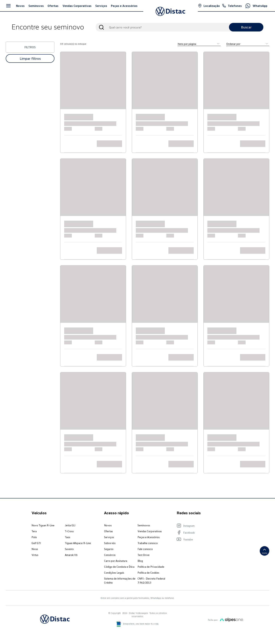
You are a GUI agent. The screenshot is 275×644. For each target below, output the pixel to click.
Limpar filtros (30, 58)
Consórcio (110, 555)
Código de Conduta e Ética (119, 567)
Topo (265, 551)
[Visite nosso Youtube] (208, 539)
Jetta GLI (70, 525)
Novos (108, 525)
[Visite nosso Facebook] (208, 532)
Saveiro (69, 549)
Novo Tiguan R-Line (43, 525)
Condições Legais (114, 573)
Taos (68, 537)
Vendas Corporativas (150, 531)
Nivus (35, 549)
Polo (34, 537)
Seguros (109, 549)
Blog (140, 561)
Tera (34, 531)
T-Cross (69, 531)
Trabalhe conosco (148, 543)
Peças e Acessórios (149, 537)
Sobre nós (110, 543)
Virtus (35, 555)
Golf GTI (36, 543)
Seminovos (144, 525)
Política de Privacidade (151, 567)
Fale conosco (145, 549)
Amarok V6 (71, 555)
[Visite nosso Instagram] (208, 526)
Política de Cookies (148, 573)
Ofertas (108, 531)
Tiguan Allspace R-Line (78, 543)
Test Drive (144, 555)
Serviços (109, 537)
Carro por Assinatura (116, 561)
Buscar (246, 27)
